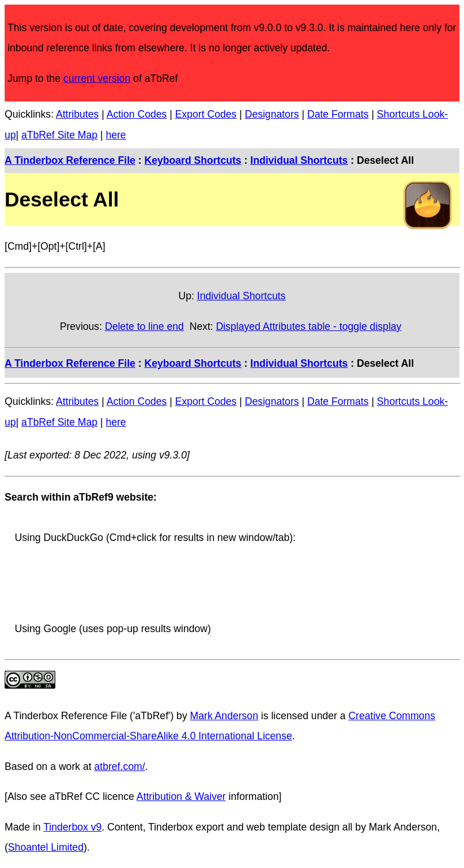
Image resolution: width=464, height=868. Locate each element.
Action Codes (137, 114)
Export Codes (206, 114)
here (116, 135)
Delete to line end (144, 326)
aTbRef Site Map (59, 135)
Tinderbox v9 (72, 827)
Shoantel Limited (46, 847)
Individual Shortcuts (299, 160)
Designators (272, 114)
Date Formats (338, 114)
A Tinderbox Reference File (70, 160)
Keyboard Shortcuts (193, 160)
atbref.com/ (120, 766)
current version (97, 78)
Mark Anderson (224, 716)
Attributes (77, 114)
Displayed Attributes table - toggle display (309, 326)
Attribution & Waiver (181, 796)
